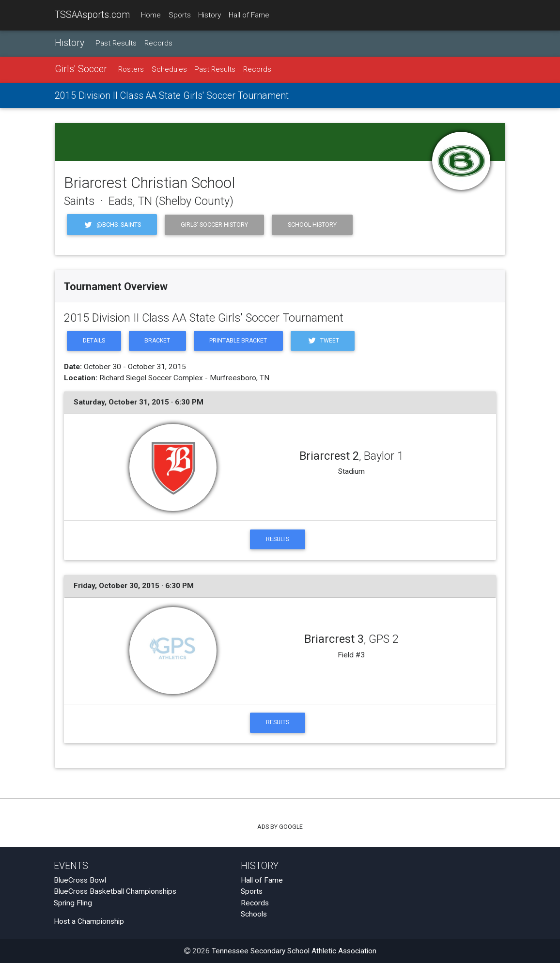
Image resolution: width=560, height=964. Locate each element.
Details (94, 341)
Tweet (327, 341)
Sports (180, 15)
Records (158, 43)
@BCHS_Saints (112, 225)
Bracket (159, 341)
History (210, 15)
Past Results (116, 43)
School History (312, 225)
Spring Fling (73, 904)
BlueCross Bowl (80, 882)
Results (278, 540)
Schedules (169, 70)
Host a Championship (89, 923)
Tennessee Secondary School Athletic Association (294, 952)
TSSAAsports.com (92, 15)
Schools (254, 915)
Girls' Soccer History (214, 225)
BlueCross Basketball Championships (115, 893)
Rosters (131, 70)
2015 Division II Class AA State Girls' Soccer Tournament (172, 96)
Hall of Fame (249, 15)
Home (151, 15)
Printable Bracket (241, 341)
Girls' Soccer (81, 70)
